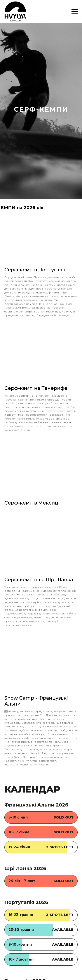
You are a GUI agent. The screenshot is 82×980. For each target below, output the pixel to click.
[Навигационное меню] (75, 12)
